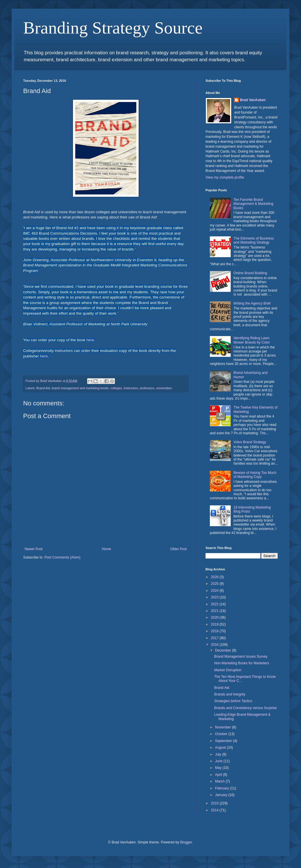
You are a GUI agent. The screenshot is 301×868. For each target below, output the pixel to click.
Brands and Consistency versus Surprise (246, 708)
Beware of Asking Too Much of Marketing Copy (255, 475)
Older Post (178, 549)
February (222, 788)
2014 (215, 810)
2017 (215, 638)
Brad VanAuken (253, 100)
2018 (215, 631)
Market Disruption (228, 670)
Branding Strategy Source (113, 28)
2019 (215, 624)
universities (164, 388)
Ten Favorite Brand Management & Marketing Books (253, 204)
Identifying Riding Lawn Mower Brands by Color (252, 340)
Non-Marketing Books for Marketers (242, 663)
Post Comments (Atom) (62, 557)
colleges (116, 388)
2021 (215, 611)
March (220, 781)
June (219, 761)
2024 (215, 591)
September (224, 741)
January (222, 795)
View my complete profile (225, 177)
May (219, 768)
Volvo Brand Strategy (250, 442)
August (221, 748)
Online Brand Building (250, 273)
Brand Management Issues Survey (241, 656)
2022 (215, 604)
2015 (215, 803)
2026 (215, 577)
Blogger (186, 842)
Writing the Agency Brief (252, 303)
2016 (215, 645)
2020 (215, 617)
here (90, 340)
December (224, 650)
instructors (131, 388)
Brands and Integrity (230, 694)
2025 (215, 584)
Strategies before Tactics (233, 701)
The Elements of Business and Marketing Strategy (254, 240)
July (219, 754)
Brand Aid (43, 388)
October (222, 734)
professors (147, 388)
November (224, 727)
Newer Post (34, 549)
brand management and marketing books (80, 388)
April (219, 775)
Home (107, 549)
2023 (215, 597)
